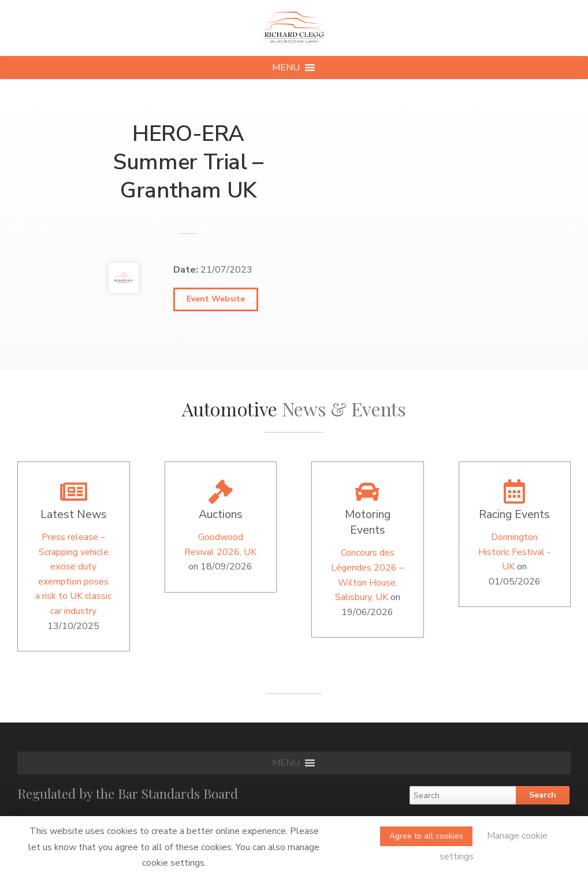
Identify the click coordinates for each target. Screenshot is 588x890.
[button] (286, 68)
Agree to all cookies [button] (426, 836)
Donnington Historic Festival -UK (514, 552)
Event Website (216, 299)
